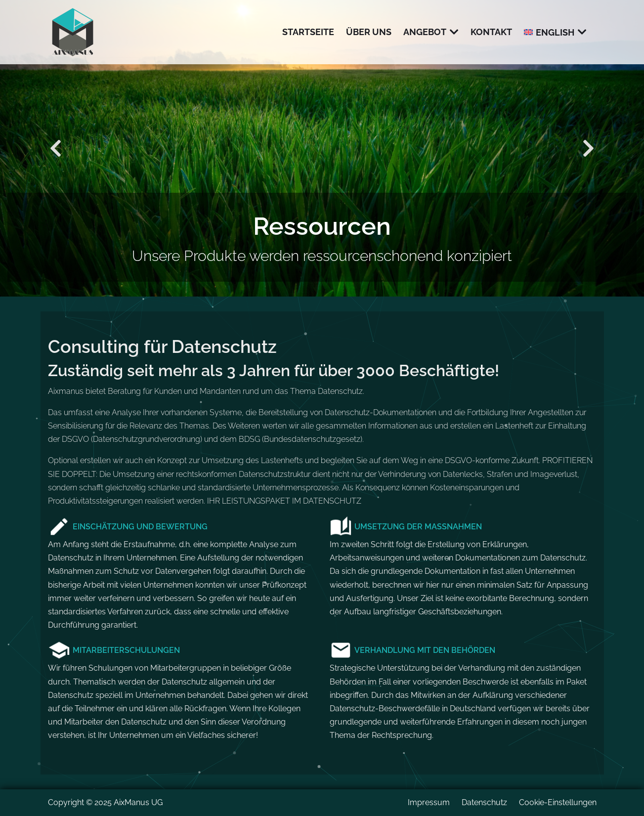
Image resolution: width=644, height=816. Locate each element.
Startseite (308, 32)
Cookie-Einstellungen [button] (558, 802)
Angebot (425, 32)
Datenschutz (484, 802)
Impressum (429, 802)
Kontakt (491, 32)
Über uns (369, 32)
